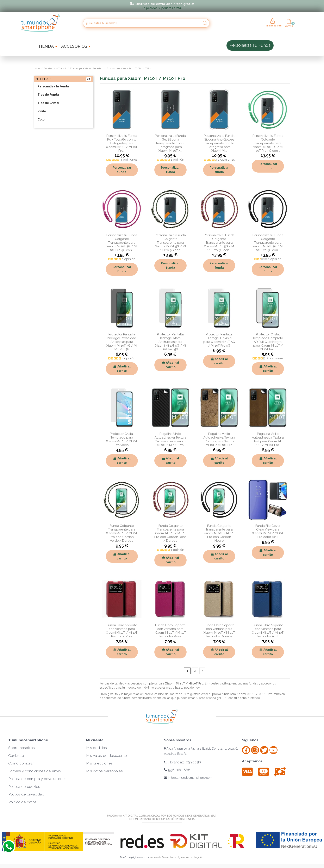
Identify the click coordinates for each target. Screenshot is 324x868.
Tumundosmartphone (28, 740)
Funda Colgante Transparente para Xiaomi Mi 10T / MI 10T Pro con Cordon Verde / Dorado (122, 533)
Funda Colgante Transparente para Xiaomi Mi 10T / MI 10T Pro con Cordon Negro (219, 533)
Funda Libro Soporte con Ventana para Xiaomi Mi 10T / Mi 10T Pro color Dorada (219, 631)
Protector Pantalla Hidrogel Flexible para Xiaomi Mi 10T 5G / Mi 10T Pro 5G (219, 340)
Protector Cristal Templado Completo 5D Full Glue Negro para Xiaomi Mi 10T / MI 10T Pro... (268, 342)
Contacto (16, 756)
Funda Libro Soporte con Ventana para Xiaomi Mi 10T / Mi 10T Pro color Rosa (170, 631)
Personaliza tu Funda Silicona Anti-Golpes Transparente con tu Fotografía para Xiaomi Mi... (219, 143)
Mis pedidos (96, 748)
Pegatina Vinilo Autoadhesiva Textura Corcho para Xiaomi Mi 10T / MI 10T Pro (219, 439)
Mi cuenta (95, 740)
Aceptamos (252, 761)
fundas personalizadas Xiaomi (142, 698)
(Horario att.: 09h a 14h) (182, 762)
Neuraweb (155, 857)
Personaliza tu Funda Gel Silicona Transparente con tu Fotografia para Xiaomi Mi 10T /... (170, 143)
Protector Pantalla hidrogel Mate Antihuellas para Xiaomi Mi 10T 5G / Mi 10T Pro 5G (170, 342)
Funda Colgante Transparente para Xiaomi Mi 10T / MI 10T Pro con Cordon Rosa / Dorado (170, 533)
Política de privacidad (26, 794)
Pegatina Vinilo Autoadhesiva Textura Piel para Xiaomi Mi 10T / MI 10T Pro (268, 439)
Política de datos (22, 802)
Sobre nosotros (21, 748)
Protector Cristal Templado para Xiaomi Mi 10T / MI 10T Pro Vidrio (122, 439)
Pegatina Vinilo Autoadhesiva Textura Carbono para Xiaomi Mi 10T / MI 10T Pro (170, 439)
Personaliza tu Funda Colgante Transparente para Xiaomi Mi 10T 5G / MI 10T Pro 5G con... (268, 143)
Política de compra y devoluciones (37, 779)
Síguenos (250, 740)
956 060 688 (177, 770)
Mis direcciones (99, 763)
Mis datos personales (104, 771)
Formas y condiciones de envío (35, 771)
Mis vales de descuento (107, 756)
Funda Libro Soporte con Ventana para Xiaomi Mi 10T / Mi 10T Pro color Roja (122, 631)
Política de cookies (24, 787)
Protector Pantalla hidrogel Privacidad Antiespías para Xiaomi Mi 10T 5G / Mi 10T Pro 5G (122, 342)
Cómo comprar (21, 763)
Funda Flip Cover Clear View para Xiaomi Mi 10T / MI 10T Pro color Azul (268, 531)
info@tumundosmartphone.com (188, 778)
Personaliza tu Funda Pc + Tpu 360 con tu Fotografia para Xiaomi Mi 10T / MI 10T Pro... (122, 143)
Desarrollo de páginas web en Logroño (182, 857)
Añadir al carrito (122, 369)
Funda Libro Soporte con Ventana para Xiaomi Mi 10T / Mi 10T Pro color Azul (268, 631)
